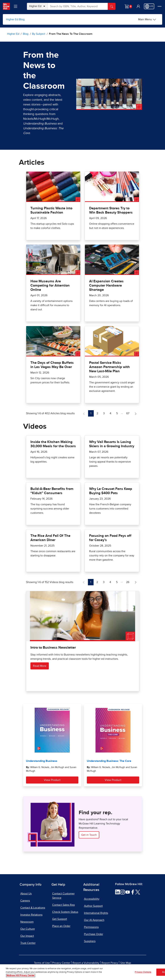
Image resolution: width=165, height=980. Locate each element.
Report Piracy (110, 963)
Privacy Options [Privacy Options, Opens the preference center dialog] (143, 972)
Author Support (93, 906)
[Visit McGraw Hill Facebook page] (133, 892)
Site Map (126, 963)
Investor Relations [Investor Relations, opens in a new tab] (31, 915)
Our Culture (28, 929)
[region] (82, 972)
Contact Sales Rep (63, 905)
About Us (26, 894)
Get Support (60, 919)
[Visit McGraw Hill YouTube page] (128, 892)
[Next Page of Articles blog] (136, 413)
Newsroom (27, 922)
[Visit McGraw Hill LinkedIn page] (118, 892)
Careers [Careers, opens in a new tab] (25, 901)
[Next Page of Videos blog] (136, 582)
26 (129, 582)
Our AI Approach (94, 920)
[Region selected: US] (149, 6)
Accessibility (92, 899)
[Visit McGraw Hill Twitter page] (138, 892)
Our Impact (27, 936)
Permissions (91, 927)
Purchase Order (94, 934)
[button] (138, 6)
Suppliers (90, 941)
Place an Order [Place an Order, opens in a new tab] (61, 926)
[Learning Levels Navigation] (16, 6)
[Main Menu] (147, 19)
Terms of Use (42, 963)
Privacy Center (61, 963)
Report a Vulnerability (86, 963)
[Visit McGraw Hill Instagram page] (122, 892)
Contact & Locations (33, 908)
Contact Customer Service (63, 896)
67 (129, 413)
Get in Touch (89, 835)
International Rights (96, 913)
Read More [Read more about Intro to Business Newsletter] (40, 666)
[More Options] (160, 6)
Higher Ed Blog (15, 19)
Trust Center (28, 943)
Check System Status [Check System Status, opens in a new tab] (65, 912)
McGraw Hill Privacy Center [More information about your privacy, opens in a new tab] (21, 976)
